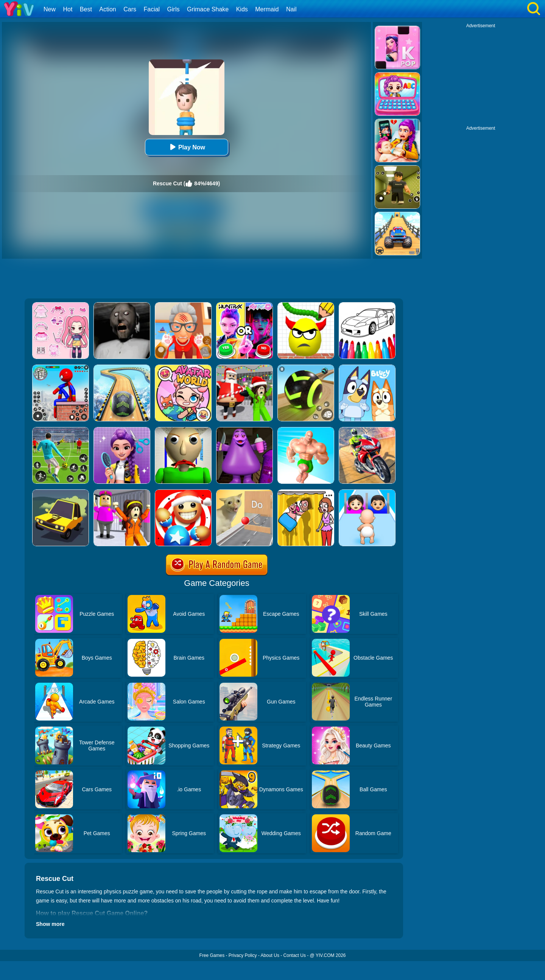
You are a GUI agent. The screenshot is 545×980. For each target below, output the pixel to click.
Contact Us (295, 955)
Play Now (186, 147)
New (50, 9)
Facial (152, 9)
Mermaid (267, 9)
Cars (130, 9)
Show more (50, 924)
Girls (174, 9)
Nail (291, 9)
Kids (242, 9)
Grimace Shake (208, 9)
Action (107, 9)
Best (86, 9)
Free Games (212, 955)
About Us (270, 955)
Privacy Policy (243, 955)
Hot (68, 9)
